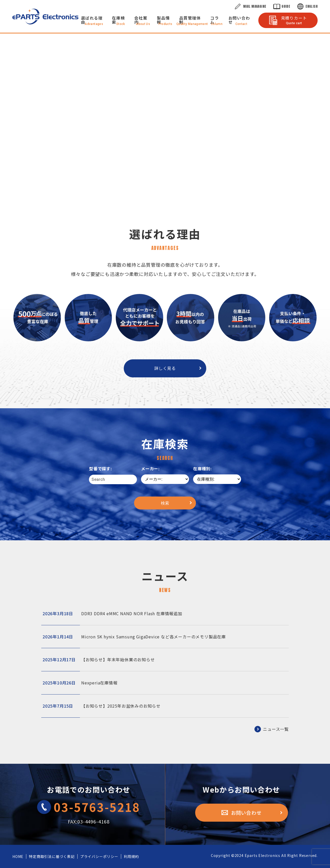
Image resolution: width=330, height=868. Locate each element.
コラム (214, 20)
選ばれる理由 (92, 20)
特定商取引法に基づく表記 (52, 856)
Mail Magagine (255, 6)
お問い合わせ (239, 20)
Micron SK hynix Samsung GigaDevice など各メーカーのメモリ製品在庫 (134, 637)
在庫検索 (118, 20)
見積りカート (294, 20)
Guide (286, 6)
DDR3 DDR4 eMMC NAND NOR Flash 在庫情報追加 (112, 614)
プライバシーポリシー (99, 856)
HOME (18, 856)
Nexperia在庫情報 (80, 683)
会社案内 (141, 20)
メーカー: (150, 468)
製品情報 (163, 20)
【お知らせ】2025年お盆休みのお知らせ (102, 706)
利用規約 (131, 856)
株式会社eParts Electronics (45, 16)
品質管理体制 (190, 20)
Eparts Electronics (262, 855)
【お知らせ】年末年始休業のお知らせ (99, 660)
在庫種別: (203, 468)
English (312, 6)
